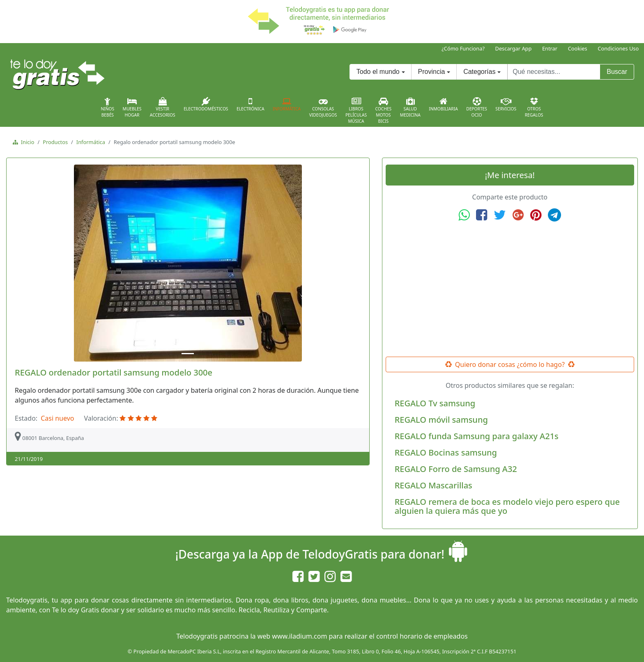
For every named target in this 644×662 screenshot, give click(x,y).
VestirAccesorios (163, 108)
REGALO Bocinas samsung (446, 452)
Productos (55, 142)
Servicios (506, 104)
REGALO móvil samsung (441, 420)
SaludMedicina (410, 108)
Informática (287, 104)
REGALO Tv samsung (435, 403)
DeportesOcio (477, 108)
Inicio (26, 142)
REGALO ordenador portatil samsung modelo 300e (114, 372)
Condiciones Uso (618, 48)
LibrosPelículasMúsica (356, 111)
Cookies (578, 48)
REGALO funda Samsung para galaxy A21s (477, 436)
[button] (37, 263)
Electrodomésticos (206, 104)
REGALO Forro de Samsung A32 (456, 469)
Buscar (617, 72)
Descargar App (514, 48)
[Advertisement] (510, 289)
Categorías (479, 72)
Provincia (432, 72)
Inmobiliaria (443, 104)
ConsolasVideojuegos (323, 108)
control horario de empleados (422, 636)
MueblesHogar (132, 108)
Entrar (550, 48)
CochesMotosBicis (384, 111)
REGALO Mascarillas (434, 485)
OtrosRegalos (534, 108)
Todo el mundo (378, 72)
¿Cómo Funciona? (463, 48)
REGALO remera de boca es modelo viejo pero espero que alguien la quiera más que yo (507, 506)
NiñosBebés (107, 108)
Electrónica (251, 104)
